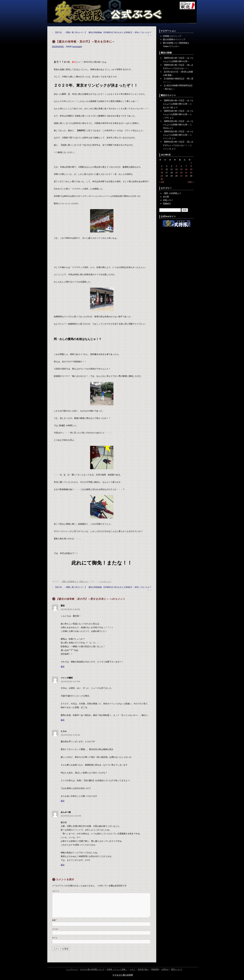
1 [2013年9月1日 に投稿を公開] (191, 163)
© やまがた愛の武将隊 (123, 975)
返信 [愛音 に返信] (63, 666)
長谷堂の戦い (143, 969)
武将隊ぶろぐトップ (172, 36)
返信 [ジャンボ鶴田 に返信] (63, 720)
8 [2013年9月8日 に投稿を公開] (191, 166)
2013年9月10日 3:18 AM (71, 816)
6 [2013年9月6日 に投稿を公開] (181, 166)
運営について (177, 969)
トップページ (72, 969)
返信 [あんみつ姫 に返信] (63, 865)
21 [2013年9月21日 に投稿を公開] (186, 173)
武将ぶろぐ (84, 582)
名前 (54, 920)
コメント (56, 891)
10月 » (191, 182)
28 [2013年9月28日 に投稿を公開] (186, 176)
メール (55, 929)
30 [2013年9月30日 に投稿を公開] (162, 179)
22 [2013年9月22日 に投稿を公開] (191, 173)
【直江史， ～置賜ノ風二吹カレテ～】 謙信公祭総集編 (77, 32)
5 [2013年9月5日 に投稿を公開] (176, 166)
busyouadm (77, 47)
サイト (55, 938)
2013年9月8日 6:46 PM (70, 609)
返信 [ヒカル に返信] (63, 801)
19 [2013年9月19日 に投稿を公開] (176, 173)
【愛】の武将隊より (70, 582)
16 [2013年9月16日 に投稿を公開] (162, 173)
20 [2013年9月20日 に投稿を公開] (181, 173)
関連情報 (155, 969)
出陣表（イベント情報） (117, 969)
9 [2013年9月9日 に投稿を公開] (162, 169)
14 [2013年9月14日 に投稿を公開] (186, 169)
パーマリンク (105, 582)
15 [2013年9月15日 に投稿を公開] (191, 169)
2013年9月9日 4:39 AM (70, 735)
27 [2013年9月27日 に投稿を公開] (181, 176)
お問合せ (165, 969)
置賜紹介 (167, 204)
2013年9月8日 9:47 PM (70, 682)
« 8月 (162, 182)
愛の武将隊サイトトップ (174, 40)
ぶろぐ (132, 969)
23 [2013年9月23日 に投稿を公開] (162, 176)
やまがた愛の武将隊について (92, 969)
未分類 (166, 197)
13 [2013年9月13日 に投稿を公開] (181, 169)
